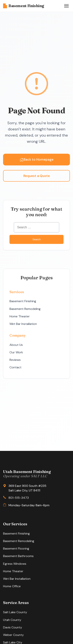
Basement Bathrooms (18, 556)
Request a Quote (37, 176)
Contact (15, 367)
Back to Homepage (37, 159)
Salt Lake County (15, 612)
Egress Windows (15, 564)
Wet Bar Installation (23, 324)
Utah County (12, 620)
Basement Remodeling (25, 309)
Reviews (15, 360)
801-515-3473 (19, 498)
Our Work (16, 352)
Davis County (13, 627)
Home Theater (20, 316)
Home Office (12, 586)
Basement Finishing (24, 6)
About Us (16, 345)
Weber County (13, 635)
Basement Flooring (16, 548)
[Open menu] (66, 6)
